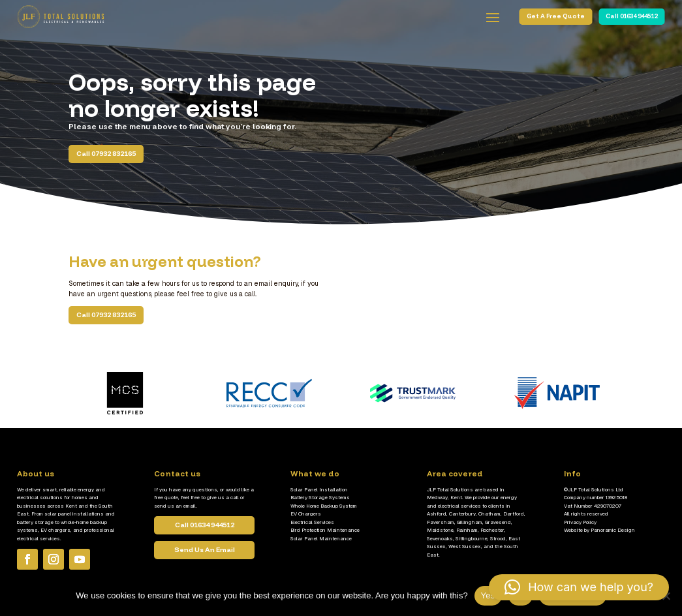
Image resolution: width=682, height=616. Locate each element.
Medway (437, 497)
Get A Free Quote (556, 16)
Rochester (492, 530)
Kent (456, 497)
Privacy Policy (580, 522)
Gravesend (498, 522)
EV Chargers (306, 514)
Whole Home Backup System (324, 506)
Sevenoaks (440, 538)
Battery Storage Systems (320, 497)
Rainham (467, 530)
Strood (498, 538)
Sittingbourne (472, 538)
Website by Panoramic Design (599, 530)
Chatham (489, 514)
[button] (579, 587)
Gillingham (470, 522)
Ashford (437, 514)
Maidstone (440, 530)
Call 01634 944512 (631, 16)
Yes (488, 595)
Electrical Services (312, 522)
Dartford (514, 514)
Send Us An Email (205, 564)
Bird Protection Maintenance (325, 530)
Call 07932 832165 (106, 154)
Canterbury (462, 514)
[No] (666, 596)
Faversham (441, 522)
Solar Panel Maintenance (321, 538)
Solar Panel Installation (319, 489)
